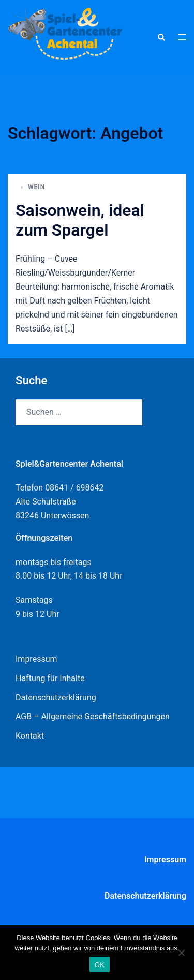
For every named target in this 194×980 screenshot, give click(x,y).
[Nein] (181, 953)
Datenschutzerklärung (56, 697)
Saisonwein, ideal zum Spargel (80, 220)
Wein (36, 187)
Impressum (36, 659)
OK (100, 965)
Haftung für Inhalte (50, 678)
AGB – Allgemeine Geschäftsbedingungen (93, 717)
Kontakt (30, 736)
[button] (161, 37)
